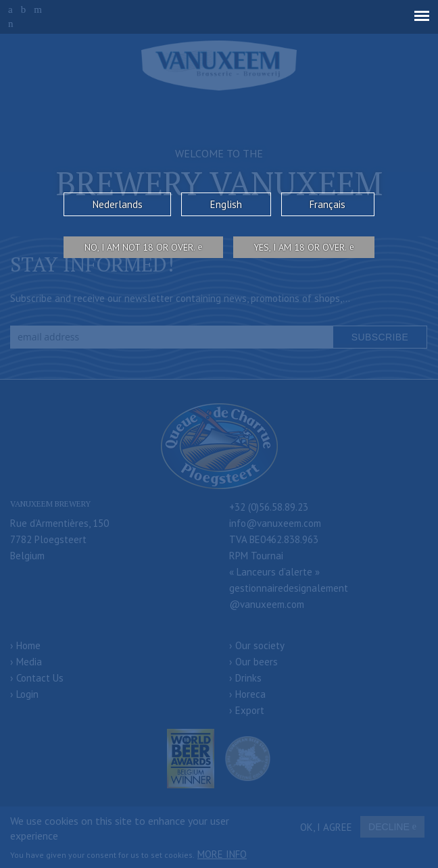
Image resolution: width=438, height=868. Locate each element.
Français (327, 204)
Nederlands (118, 204)
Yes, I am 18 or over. (300, 247)
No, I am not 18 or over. (140, 247)
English (226, 204)
